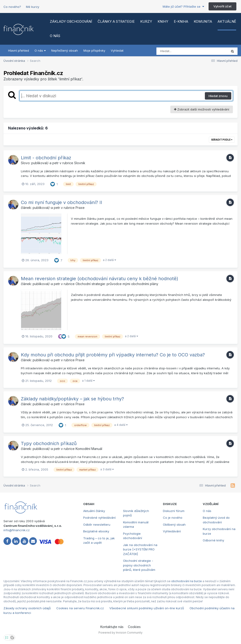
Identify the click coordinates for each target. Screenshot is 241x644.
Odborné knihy (213, 540)
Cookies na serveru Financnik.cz (80, 608)
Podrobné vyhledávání (99, 518)
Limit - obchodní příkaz (46, 158)
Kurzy (146, 21)
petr (55, 163)
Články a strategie (116, 21)
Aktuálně (227, 21)
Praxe (80, 208)
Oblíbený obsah (174, 525)
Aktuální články (94, 511)
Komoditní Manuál (89, 449)
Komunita (203, 21)
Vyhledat (117, 50)
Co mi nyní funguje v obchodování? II (62, 202)
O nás (55, 36)
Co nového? (12, 7)
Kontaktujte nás (112, 627)
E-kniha (181, 21)
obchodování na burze (187, 581)
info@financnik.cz (17, 530)
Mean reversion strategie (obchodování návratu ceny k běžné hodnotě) (100, 279)
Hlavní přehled (19, 50)
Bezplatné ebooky (96, 531)
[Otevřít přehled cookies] (12, 638)
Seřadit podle (222, 140)
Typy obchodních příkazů (49, 443)
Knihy (163, 21)
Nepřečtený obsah (65, 50)
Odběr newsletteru (97, 525)
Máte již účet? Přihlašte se (183, 6)
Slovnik (80, 163)
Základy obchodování (71, 21)
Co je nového (173, 518)
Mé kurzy (33, 7)
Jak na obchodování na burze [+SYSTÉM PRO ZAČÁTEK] (140, 549)
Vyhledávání (172, 531)
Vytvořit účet (222, 6)
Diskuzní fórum (174, 511)
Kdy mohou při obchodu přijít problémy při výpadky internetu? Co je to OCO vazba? (113, 355)
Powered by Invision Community (120, 633)
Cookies (134, 627)
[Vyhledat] (183, 51)
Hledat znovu (218, 96)
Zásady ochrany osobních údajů (27, 608)
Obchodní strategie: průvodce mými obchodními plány (117, 284)
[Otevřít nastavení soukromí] (7, 638)
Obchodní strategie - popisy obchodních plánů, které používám (139, 565)
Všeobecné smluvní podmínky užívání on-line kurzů (147, 608)
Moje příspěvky (94, 50)
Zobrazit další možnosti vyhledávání (202, 109)
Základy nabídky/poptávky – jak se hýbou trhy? (72, 399)
